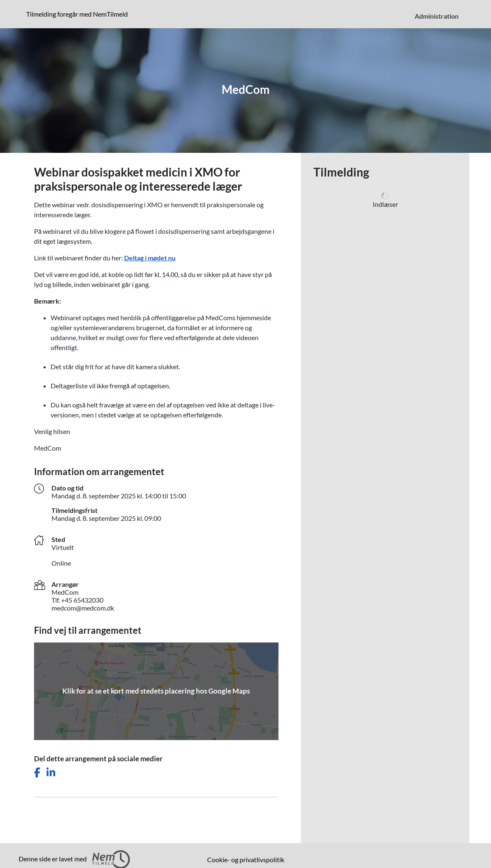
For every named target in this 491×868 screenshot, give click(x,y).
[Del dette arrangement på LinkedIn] (51, 773)
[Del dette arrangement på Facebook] (37, 773)
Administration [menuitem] (437, 16)
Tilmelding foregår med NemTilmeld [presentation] (77, 14)
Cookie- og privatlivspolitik (246, 859)
